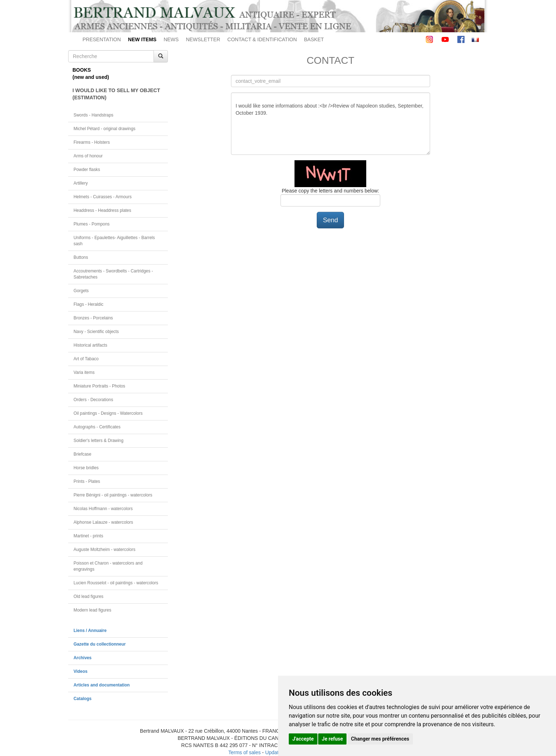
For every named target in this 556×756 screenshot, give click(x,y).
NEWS (171, 39)
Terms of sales (244, 752)
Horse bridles (86, 468)
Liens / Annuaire (90, 631)
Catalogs (83, 699)
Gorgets (81, 291)
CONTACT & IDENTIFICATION (262, 39)
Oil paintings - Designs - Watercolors (108, 413)
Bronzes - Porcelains (93, 318)
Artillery (81, 183)
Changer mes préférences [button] (380, 739)
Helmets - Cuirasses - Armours (103, 197)
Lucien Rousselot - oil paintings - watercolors (116, 583)
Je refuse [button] (332, 739)
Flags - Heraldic (88, 304)
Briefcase (83, 454)
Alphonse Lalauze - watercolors (103, 522)
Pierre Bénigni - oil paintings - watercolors (113, 495)
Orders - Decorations (93, 400)
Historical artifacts (90, 345)
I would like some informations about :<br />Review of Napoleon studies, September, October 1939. (331, 124)
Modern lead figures (92, 610)
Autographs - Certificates (97, 427)
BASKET (314, 39)
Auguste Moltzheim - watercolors (104, 550)
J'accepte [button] (303, 739)
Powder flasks (87, 170)
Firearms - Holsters (92, 142)
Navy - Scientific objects (96, 332)
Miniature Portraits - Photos (99, 386)
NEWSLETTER (203, 39)
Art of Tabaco (86, 359)
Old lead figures (88, 596)
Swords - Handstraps (93, 115)
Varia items (84, 372)
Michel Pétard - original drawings (105, 129)
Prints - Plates (87, 481)
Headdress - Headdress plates (102, 210)
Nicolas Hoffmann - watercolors (103, 509)
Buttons (81, 257)
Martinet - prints (88, 536)
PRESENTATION (102, 39)
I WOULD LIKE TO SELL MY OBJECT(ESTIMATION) (116, 94)
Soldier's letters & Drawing (98, 441)
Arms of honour (88, 156)
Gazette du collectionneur (100, 644)
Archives (83, 658)
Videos (81, 671)
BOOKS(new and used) (91, 73)
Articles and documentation (102, 685)
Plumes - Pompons (91, 224)
